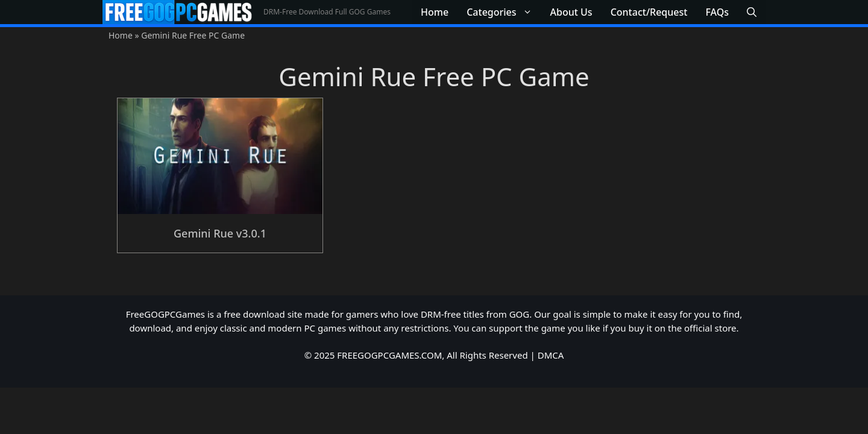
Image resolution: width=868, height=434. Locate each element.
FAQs (717, 12)
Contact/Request (649, 12)
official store (710, 328)
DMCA (551, 355)
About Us (571, 12)
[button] (752, 12)
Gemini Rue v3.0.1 (220, 233)
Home (435, 12)
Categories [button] (504, 12)
